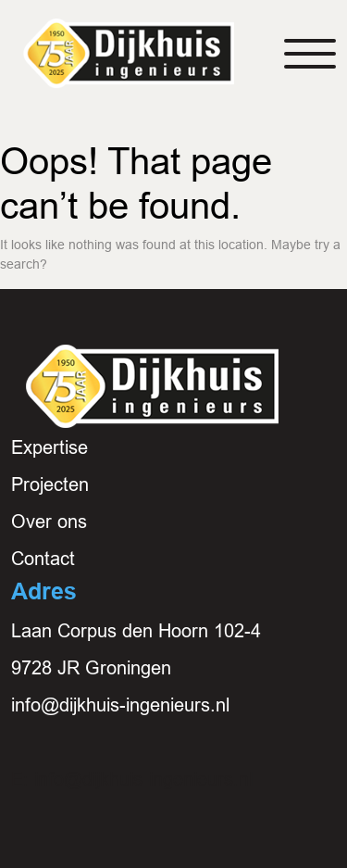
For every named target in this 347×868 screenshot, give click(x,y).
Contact (43, 559)
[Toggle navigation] (310, 54)
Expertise (50, 447)
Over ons (49, 522)
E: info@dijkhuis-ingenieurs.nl (132, 779)
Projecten (50, 484)
